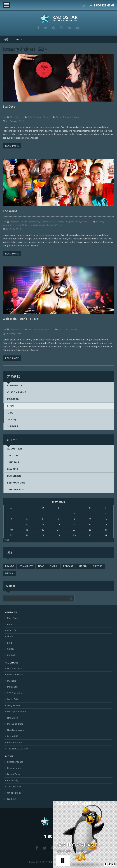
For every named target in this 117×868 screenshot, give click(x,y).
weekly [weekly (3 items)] (9, 573)
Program (38, 117)
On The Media (14, 793)
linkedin (69, 28)
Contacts (12, 655)
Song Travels (14, 705)
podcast (67, 117)
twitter (46, 28)
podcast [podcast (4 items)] (68, 566)
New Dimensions (16, 730)
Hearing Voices (15, 768)
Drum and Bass (15, 668)
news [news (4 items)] (41, 566)
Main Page (12, 618)
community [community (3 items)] (26, 566)
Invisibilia (12, 681)
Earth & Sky (13, 781)
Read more (12, 146)
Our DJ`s (12, 630)
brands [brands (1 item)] (10, 566)
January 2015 (15, 489)
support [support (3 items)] (98, 566)
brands (100, 222)
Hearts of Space (15, 762)
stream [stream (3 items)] (83, 566)
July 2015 (13, 455)
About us (12, 624)
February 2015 (16, 483)
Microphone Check (17, 712)
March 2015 (14, 476)
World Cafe (13, 699)
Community (33, 222)
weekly (60, 225)
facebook (38, 28)
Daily (30, 117)
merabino (15, 117)
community (9, 225)
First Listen (13, 718)
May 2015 (12, 469)
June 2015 (13, 462)
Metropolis (13, 687)
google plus (61, 28)
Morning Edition (15, 724)
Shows (10, 637)
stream (76, 117)
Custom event (47, 222)
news (18, 225)
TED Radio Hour (15, 693)
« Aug (6, 540)
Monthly (60, 222)
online (59, 117)
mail (77, 28)
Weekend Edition (16, 675)
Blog (10, 643)
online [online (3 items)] (54, 566)
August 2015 (15, 449)
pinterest (54, 28)
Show (46, 117)
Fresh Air (12, 799)
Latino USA (13, 736)
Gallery (11, 649)
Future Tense (14, 774)
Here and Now (14, 743)
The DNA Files (14, 787)
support (51, 225)
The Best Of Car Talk (18, 749)
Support (85, 222)
